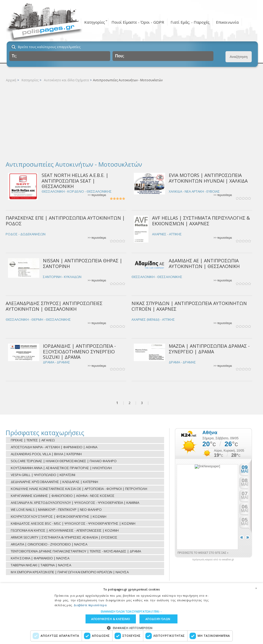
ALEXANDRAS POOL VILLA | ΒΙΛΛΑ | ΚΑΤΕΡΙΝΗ (46, 454)
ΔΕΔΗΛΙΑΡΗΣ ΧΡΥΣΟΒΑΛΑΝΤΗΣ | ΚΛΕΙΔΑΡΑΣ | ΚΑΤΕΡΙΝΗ (54, 482)
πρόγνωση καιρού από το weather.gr (213, 560)
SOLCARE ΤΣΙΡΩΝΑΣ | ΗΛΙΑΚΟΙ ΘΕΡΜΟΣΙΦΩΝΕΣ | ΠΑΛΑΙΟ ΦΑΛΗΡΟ (64, 461)
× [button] (256, 588)
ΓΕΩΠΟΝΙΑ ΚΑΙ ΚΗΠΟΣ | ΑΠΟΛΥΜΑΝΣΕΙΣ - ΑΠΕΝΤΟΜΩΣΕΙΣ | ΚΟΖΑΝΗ (65, 530)
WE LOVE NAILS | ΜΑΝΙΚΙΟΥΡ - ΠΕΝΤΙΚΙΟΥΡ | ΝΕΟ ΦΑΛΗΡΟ (56, 509)
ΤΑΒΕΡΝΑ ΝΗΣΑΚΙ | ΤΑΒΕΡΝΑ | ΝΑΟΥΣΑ (41, 565)
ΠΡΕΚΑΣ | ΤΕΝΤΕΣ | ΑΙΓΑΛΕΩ (33, 440)
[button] (132, 611)
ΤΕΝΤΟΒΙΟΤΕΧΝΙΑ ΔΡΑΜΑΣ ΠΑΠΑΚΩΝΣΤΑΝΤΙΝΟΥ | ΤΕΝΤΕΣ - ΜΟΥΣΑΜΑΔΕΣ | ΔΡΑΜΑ (76, 551)
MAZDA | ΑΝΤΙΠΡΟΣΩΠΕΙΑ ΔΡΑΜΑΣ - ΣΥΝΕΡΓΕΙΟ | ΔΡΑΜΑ (209, 349)
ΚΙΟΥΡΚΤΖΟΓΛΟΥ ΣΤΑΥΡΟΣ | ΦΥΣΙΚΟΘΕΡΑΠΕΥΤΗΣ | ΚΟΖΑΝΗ (59, 516)
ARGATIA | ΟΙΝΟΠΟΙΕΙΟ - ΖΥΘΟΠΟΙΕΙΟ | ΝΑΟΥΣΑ (49, 544)
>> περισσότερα (97, 195)
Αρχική (11, 80)
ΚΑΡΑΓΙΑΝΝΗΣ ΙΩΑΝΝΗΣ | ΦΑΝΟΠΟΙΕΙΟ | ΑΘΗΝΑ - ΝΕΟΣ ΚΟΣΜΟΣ (63, 496)
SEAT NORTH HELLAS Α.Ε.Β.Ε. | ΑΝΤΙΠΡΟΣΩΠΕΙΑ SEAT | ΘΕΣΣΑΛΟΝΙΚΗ (75, 181)
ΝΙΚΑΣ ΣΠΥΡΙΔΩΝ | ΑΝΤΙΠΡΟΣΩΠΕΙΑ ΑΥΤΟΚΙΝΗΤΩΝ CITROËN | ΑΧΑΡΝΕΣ (189, 306)
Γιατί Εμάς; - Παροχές (190, 22)
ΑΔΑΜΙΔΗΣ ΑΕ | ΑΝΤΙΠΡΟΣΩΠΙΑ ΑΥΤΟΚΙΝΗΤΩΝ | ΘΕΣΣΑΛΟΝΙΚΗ (204, 263)
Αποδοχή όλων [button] (158, 619)
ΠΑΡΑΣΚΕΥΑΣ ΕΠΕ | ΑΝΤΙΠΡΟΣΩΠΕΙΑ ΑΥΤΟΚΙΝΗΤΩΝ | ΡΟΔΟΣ (65, 221)
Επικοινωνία (227, 22)
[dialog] (131, 613)
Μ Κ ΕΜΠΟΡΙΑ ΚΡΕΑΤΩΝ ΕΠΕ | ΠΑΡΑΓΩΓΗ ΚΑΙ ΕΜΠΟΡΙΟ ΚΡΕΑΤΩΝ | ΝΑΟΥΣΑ (70, 572)
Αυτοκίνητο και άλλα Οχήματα (66, 80)
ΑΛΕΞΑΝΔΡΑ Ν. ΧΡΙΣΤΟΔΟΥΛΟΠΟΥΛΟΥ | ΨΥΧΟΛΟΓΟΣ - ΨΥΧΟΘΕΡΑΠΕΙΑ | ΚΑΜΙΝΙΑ (75, 503)
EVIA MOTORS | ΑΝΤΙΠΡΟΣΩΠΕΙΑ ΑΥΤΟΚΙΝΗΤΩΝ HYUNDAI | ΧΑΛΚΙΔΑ (208, 178)
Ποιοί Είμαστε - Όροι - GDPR (138, 22)
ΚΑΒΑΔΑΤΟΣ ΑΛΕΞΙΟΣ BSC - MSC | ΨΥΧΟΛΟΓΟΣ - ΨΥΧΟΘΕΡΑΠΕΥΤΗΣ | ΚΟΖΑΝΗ (73, 523)
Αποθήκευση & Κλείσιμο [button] (111, 619)
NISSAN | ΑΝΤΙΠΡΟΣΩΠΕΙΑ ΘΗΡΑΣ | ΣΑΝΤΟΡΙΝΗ (83, 263)
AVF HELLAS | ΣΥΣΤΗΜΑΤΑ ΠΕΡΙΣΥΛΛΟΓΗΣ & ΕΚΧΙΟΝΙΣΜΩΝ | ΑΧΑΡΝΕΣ (201, 221)
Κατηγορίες (95, 22)
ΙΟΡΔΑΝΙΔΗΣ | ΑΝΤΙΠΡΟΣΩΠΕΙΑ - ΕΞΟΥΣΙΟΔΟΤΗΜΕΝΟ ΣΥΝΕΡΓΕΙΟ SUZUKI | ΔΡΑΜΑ (79, 351)
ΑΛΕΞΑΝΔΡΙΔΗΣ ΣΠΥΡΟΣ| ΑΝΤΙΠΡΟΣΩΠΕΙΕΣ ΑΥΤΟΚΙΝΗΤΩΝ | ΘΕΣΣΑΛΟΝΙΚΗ (54, 306)
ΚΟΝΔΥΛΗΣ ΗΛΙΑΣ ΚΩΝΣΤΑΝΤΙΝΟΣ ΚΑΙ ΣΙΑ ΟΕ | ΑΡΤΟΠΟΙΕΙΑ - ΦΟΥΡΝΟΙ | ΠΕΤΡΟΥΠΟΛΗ (79, 489)
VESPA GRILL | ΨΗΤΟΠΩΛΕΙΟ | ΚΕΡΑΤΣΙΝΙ (43, 475)
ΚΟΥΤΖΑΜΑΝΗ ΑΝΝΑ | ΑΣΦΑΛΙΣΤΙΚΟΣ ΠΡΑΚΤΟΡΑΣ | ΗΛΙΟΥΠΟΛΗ (61, 468)
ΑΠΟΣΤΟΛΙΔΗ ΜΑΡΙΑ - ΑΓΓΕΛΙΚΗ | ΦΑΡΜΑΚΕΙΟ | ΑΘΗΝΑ (54, 447)
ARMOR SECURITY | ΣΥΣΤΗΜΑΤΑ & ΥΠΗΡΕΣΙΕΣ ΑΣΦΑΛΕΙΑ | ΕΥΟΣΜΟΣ (64, 537)
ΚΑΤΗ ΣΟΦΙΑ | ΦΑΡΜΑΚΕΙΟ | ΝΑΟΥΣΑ (40, 558)
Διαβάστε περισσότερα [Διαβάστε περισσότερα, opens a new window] (90, 605)
